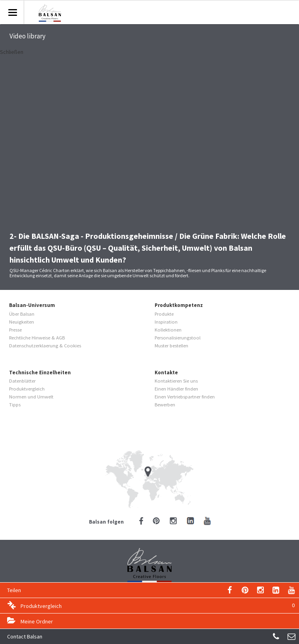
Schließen (12, 52)
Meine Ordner (37, 621)
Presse (15, 330)
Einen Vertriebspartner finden (185, 397)
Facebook (141, 521)
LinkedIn (276, 590)
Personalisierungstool (178, 338)
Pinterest (245, 590)
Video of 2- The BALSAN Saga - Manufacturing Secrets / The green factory (149, 140)
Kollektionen (168, 330)
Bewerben (165, 405)
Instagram (260, 590)
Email (230, 590)
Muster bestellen (171, 346)
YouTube (291, 590)
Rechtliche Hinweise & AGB (37, 338)
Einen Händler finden (176, 389)
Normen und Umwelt (31, 397)
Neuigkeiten (22, 322)
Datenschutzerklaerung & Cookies (45, 346)
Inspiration (166, 322)
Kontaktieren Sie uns (176, 381)
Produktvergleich (158, 605)
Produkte (164, 314)
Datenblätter (22, 381)
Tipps (15, 405)
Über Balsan (22, 314)
